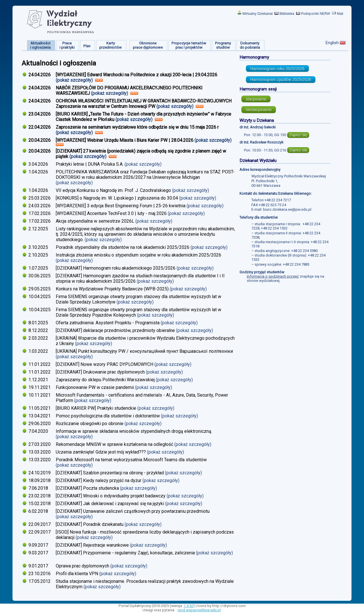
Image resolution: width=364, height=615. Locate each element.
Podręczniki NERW (316, 14)
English (332, 43)
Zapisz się (298, 135)
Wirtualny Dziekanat (258, 14)
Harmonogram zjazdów (281, 79)
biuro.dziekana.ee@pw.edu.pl (287, 209)
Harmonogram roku (277, 69)
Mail (340, 14)
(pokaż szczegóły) (75, 80)
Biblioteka (287, 14)
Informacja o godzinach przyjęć (273, 276)
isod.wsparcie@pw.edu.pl (199, 610)
